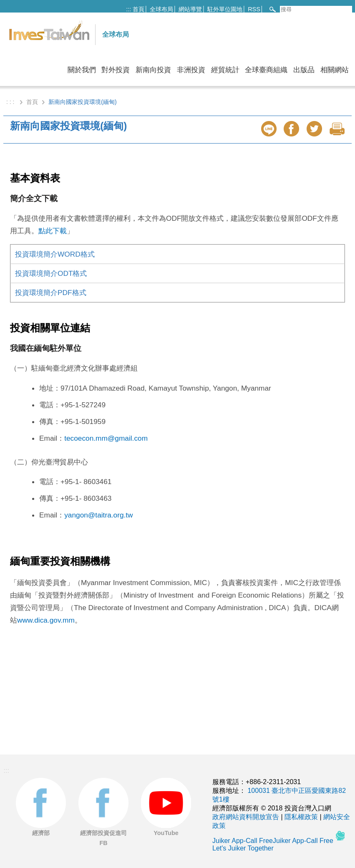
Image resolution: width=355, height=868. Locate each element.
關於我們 (82, 70)
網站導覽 (190, 9)
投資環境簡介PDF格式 (51, 293)
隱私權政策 (301, 817)
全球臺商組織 (266, 70)
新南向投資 (153, 70)
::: (128, 9)
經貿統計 (225, 70)
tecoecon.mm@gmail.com (106, 438)
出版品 (304, 70)
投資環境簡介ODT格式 (51, 273)
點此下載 (53, 231)
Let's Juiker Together (243, 848)
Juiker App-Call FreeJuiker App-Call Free (274, 841)
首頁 (138, 9)
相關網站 (335, 70)
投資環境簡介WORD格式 (55, 254)
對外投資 (116, 70)
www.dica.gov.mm (46, 620)
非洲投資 (191, 70)
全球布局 (161, 9)
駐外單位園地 (225, 9)
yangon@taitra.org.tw (98, 515)
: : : (11, 102)
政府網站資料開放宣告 (246, 817)
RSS (254, 9)
